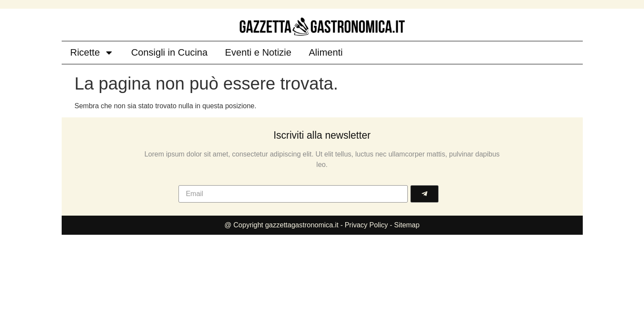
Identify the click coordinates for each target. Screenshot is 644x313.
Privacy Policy (367, 225)
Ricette (92, 53)
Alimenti (326, 52)
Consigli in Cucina (169, 52)
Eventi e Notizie (258, 52)
